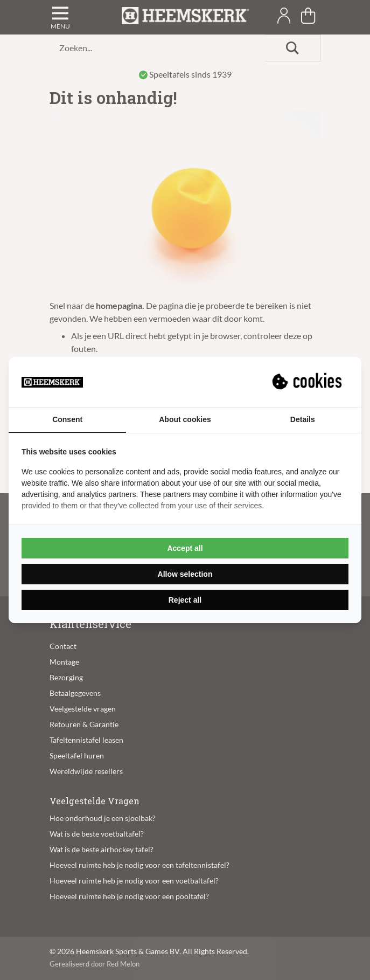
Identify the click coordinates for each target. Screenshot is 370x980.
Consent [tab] (67, 419)
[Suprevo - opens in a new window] (308, 382)
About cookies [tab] (185, 419)
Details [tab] (303, 419)
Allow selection (185, 574)
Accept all (185, 548)
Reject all (185, 600)
